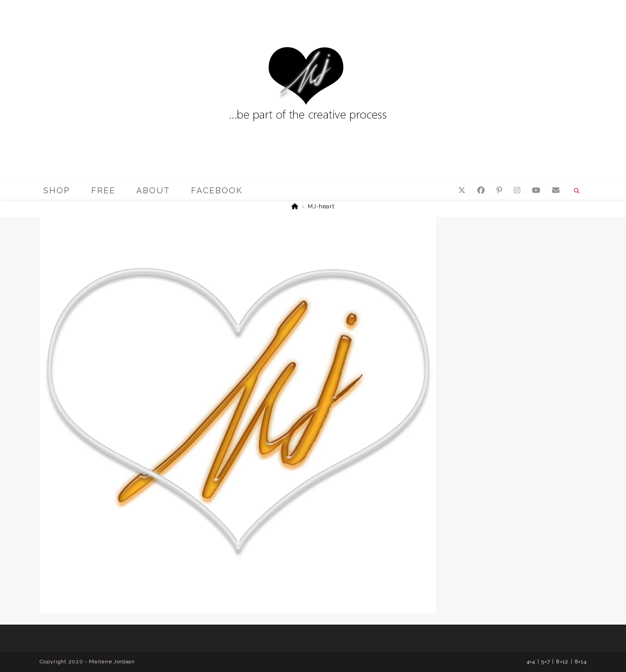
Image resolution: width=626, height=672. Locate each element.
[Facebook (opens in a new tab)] (481, 190)
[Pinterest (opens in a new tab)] (499, 190)
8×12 (562, 662)
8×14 (581, 662)
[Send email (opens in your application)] (556, 190)
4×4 (531, 662)
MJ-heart (321, 206)
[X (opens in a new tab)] (462, 190)
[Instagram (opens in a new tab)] (517, 190)
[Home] (295, 206)
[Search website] (577, 191)
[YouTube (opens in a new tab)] (536, 190)
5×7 (546, 662)
